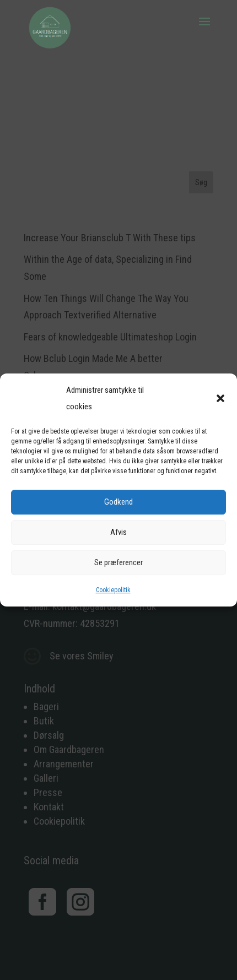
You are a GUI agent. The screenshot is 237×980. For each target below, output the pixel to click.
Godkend (118, 502)
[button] (220, 398)
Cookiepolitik (113, 590)
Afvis (118, 532)
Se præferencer (118, 562)
